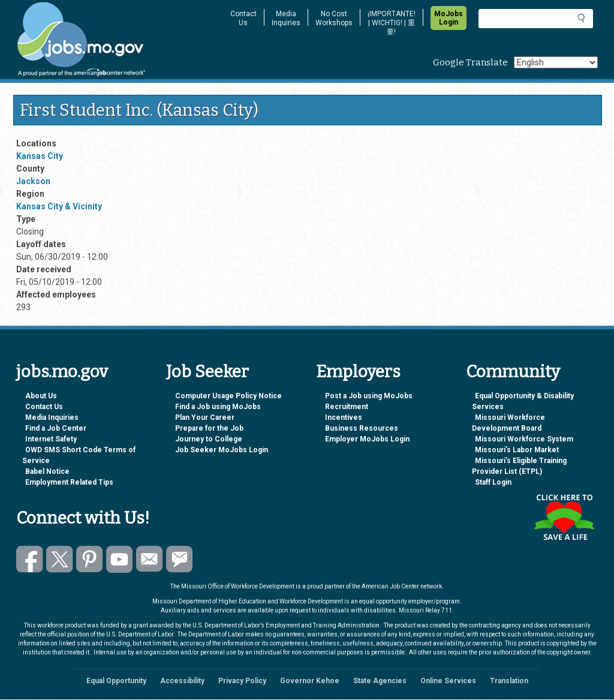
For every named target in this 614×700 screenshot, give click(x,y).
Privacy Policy (242, 681)
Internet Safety (51, 439)
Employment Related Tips (69, 482)
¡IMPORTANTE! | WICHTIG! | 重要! (392, 23)
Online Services (448, 681)
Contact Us (243, 18)
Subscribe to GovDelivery (180, 559)
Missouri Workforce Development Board (508, 423)
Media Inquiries (286, 18)
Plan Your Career (205, 417)
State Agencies (380, 681)
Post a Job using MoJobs (369, 396)
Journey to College (209, 439)
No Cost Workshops (334, 18)
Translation (509, 681)
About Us (41, 396)
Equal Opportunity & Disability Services (523, 401)
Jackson (33, 181)
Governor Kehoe (310, 681)
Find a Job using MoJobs (218, 407)
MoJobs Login (449, 18)
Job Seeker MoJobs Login (222, 450)
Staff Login (493, 482)
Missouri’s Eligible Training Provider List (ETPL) (519, 466)
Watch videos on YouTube (120, 559)
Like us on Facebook (30, 559)
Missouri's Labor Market (517, 450)
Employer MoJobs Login (367, 439)
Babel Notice (47, 471)
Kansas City (40, 156)
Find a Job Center (56, 428)
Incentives (344, 417)
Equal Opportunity (116, 681)
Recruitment (347, 407)
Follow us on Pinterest (90, 559)
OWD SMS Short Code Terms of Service (79, 455)
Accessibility (182, 681)
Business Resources (362, 428)
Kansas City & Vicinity (59, 206)
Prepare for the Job (209, 428)
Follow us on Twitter (60, 559)
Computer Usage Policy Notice (228, 396)
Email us (150, 559)
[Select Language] (556, 62)
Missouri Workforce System (524, 439)
